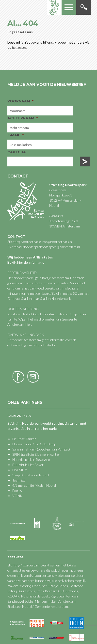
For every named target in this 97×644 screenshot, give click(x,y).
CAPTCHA (17, 152)
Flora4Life (20, 470)
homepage (19, 47)
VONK (17, 496)
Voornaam (20, 101)
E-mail (16, 135)
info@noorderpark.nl (57, 242)
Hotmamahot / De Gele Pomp (34, 444)
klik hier (52, 345)
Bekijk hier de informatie (26, 262)
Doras (17, 491)
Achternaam (23, 118)
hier (28, 324)
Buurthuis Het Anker (28, 465)
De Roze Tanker (24, 439)
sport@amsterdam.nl (64, 247)
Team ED (19, 480)
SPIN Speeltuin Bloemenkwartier (36, 454)
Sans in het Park (24, 449)
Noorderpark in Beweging (31, 459)
